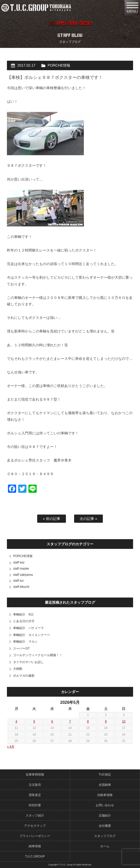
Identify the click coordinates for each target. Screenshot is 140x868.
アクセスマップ (35, 826)
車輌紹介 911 (23, 614)
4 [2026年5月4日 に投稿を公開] (16, 721)
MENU (132, 8)
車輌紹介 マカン (25, 642)
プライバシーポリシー (35, 836)
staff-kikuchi (21, 587)
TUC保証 (105, 775)
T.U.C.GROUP (35, 856)
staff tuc (18, 581)
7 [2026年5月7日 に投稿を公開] (70, 721)
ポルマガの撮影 (24, 676)
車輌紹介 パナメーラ (28, 628)
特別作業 (35, 805)
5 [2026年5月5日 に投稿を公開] (34, 721)
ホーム (105, 846)
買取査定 (35, 795)
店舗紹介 (105, 815)
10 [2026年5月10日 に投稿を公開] (124, 721)
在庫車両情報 (35, 775)
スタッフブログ (105, 836)
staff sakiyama (23, 575)
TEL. (70, 23)
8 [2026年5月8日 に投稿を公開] (88, 721)
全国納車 (105, 785)
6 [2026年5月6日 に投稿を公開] (52, 721)
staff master (21, 569)
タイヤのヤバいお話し (28, 662)
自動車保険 (105, 795)
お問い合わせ (105, 805)
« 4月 (11, 747)
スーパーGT (21, 649)
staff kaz (19, 562)
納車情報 (35, 846)
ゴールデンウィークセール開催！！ (38, 655)
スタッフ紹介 (35, 815)
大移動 (18, 669)
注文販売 (35, 785)
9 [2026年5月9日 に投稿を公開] (106, 721)
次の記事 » (88, 519)
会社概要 (105, 826)
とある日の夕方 (24, 621)
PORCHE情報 (59, 65)
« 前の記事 (52, 519)
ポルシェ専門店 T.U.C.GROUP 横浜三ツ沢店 (57, 8)
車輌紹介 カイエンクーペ (32, 635)
